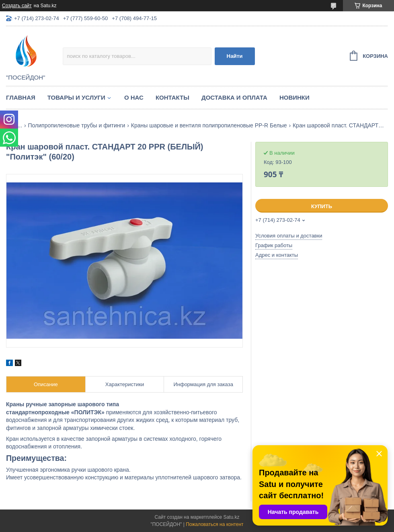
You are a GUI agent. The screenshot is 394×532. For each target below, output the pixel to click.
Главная (21, 97)
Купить (322, 206)
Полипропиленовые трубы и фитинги (77, 125)
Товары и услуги (76, 97)
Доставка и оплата (234, 97)
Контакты (172, 97)
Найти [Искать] (235, 56)
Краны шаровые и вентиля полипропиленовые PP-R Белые (209, 125)
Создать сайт (17, 6)
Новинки (294, 97)
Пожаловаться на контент (214, 524)
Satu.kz (231, 517)
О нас (134, 97)
